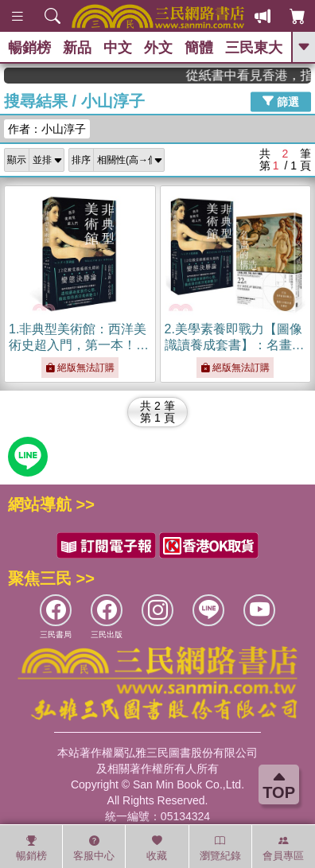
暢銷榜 (29, 48)
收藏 (157, 848)
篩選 (281, 101)
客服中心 (94, 848)
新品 (77, 48)
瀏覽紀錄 (220, 848)
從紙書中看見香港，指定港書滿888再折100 (257, 75)
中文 (118, 48)
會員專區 (283, 848)
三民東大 (254, 48)
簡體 (199, 48)
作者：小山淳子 (47, 129)
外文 (158, 48)
